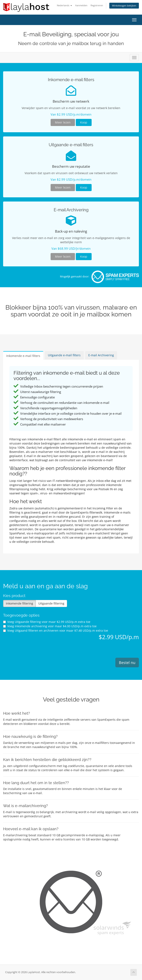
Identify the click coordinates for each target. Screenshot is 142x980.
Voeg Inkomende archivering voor (50, 626)
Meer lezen (63, 122)
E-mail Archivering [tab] (101, 355)
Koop (84, 122)
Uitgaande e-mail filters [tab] (64, 355)
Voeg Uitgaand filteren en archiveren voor (56, 630)
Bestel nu (127, 663)
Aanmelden (81, 5)
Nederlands (64, 5)
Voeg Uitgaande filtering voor (47, 622)
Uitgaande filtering (51, 603)
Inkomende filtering (19, 603)
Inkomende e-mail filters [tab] (23, 356)
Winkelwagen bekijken (124, 6)
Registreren (97, 5)
